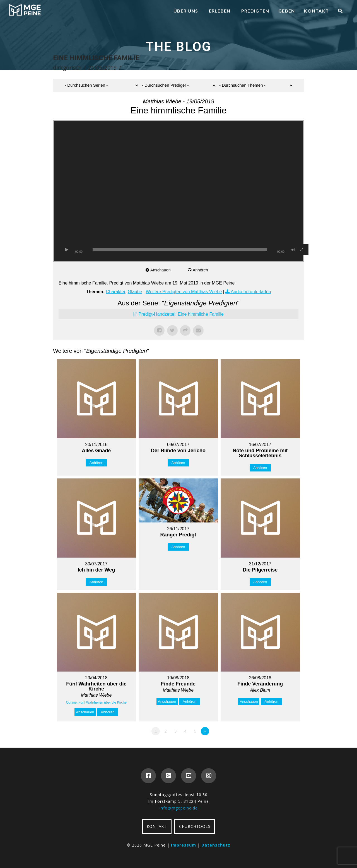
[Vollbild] (301, 250)
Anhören (201, 270)
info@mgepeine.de (179, 808)
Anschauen (161, 270)
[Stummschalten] (293, 250)
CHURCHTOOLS (195, 826)
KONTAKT (157, 826)
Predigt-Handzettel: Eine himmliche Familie (181, 314)
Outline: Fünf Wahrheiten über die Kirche (96, 702)
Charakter (116, 292)
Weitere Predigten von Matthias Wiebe (184, 292)
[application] (178, 191)
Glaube (135, 292)
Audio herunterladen (251, 292)
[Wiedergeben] (67, 250)
